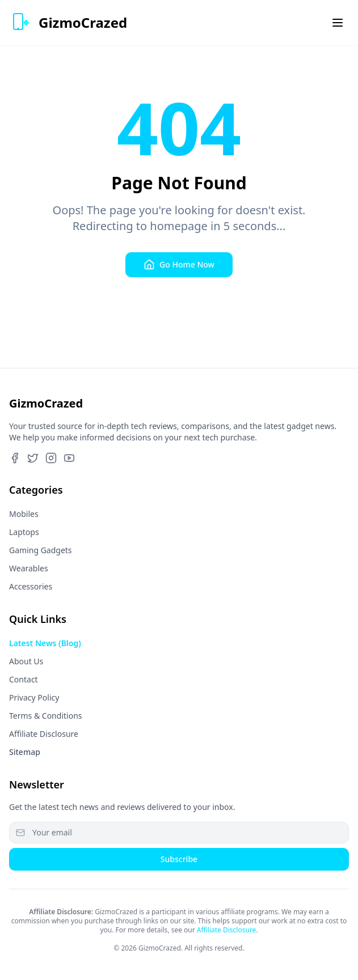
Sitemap (25, 752)
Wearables (29, 568)
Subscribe (179, 859)
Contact (24, 679)
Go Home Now (179, 265)
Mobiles (24, 514)
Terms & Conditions (46, 716)
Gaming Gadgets (41, 550)
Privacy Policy (34, 697)
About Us (26, 661)
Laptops (24, 532)
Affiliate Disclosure (44, 734)
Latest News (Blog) (45, 643)
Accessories (31, 586)
